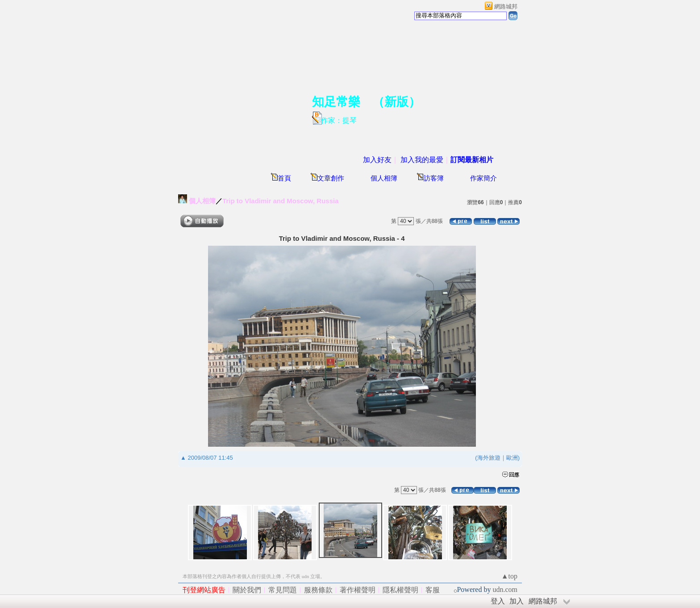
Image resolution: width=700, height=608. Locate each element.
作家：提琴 (339, 120)
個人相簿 (384, 178)
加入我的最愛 (422, 160)
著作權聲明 (358, 590)
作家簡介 (483, 178)
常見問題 (283, 590)
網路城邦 (506, 6)
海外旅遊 (489, 458)
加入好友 (377, 160)
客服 (433, 590)
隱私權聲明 (400, 590)
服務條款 (318, 590)
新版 (396, 102)
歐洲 (512, 458)
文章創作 (331, 178)
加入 (517, 601)
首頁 (284, 178)
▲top (509, 576)
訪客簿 (434, 178)
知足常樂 (336, 102)
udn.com (505, 589)
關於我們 (247, 590)
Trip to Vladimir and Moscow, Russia (280, 201)
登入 (498, 601)
